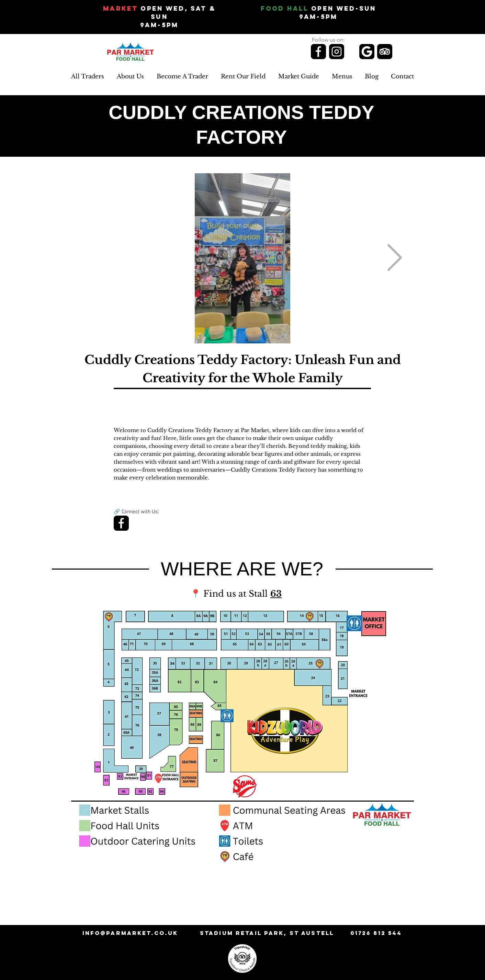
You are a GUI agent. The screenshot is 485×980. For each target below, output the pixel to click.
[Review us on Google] (367, 52)
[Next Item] (394, 258)
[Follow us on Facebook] (318, 52)
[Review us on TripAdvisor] (385, 52)
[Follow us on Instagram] (337, 52)
